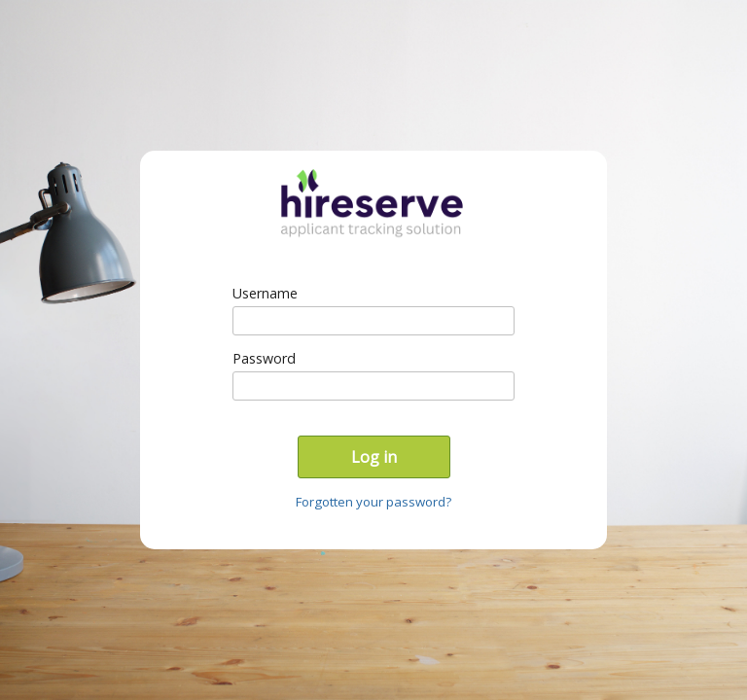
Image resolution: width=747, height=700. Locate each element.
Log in (374, 457)
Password (264, 358)
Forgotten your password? (373, 502)
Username (265, 293)
